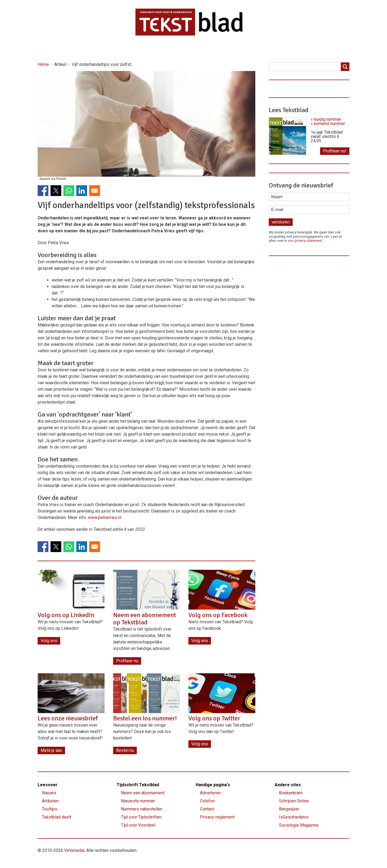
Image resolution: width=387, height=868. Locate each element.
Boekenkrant (291, 793)
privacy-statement (308, 241)
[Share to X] (56, 191)
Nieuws (82, 49)
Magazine (149, 49)
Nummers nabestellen (142, 809)
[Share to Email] (95, 191)
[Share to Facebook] (43, 191)
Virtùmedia (74, 850)
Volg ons (49, 641)
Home (52, 49)
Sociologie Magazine (299, 825)
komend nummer (329, 124)
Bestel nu (125, 750)
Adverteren (210, 793)
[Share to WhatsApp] (69, 191)
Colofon (207, 801)
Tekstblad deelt (57, 817)
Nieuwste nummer (138, 801)
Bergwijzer (289, 809)
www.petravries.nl (105, 517)
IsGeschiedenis (294, 817)
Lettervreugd (188, 49)
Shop (222, 49)
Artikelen (114, 49)
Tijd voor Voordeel (138, 825)
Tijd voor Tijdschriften (141, 817)
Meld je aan (51, 750)
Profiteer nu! (335, 151)
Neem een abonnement (143, 793)
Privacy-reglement (217, 817)
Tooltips (50, 809)
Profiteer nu (127, 661)
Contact (251, 49)
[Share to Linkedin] (82, 191)
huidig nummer (328, 119)
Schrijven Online (294, 801)
